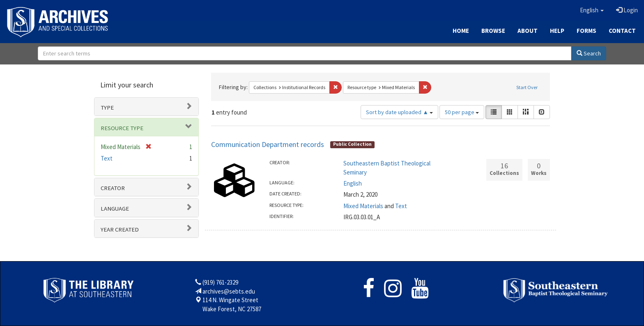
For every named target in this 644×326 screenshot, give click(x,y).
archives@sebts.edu (229, 291)
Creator (113, 188)
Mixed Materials (363, 206)
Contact (622, 31)
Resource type (122, 128)
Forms (586, 31)
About (528, 31)
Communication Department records (268, 144)
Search (589, 53)
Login (627, 10)
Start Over (527, 87)
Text (401, 206)
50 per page (462, 112)
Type (107, 108)
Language (115, 209)
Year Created (120, 230)
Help (557, 31)
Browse (493, 31)
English (353, 183)
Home (461, 31)
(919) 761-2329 (220, 282)
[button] (592, 10)
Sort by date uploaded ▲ (399, 112)
